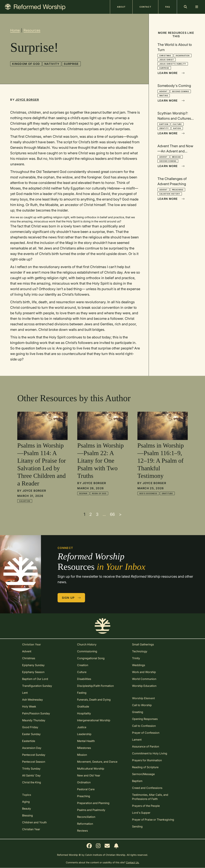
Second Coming (180, 91)
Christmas (165, 56)
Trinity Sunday (31, 769)
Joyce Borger (27, 100)
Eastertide (29, 741)
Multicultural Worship (91, 769)
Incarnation (183, 56)
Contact (145, 7)
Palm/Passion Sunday (36, 713)
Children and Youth (34, 822)
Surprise (71, 64)
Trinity (136, 658)
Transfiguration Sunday (37, 686)
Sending (137, 826)
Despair (83, 493)
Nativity (52, 64)
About (121, 7)
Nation (177, 128)
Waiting (164, 96)
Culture (177, 124)
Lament (137, 740)
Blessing (27, 815)
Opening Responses (145, 719)
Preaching (178, 190)
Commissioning (87, 651)
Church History (87, 644)
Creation (83, 665)
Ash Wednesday (32, 700)
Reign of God (99, 493)
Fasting (82, 693)
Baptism (164, 124)
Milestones (84, 748)
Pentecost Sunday (34, 755)
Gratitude (167, 493)
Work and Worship (144, 672)
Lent (25, 693)
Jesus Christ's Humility (173, 64)
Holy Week (29, 706)
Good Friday (30, 727)
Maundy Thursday (34, 720)
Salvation (25, 501)
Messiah (176, 157)
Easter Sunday (31, 734)
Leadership (84, 734)
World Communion (144, 679)
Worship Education (144, 686)
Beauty (27, 809)
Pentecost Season (34, 762)
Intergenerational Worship (94, 720)
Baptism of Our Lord (35, 679)
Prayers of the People (146, 806)
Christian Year (31, 829)
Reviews (82, 831)
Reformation (85, 824)
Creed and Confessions (147, 788)
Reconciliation (86, 817)
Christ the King (32, 782)
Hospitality (84, 713)
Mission (82, 755)
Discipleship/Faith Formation (95, 686)
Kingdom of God (26, 64)
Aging (26, 802)
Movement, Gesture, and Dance (97, 762)
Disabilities (84, 679)
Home (15, 30)
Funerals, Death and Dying (94, 700)
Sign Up (71, 598)
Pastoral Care (86, 789)
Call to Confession (144, 726)
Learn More (171, 73)
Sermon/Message (143, 774)
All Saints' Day (31, 775)
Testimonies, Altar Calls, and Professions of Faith (150, 797)
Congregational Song (91, 658)
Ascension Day (32, 748)
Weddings (139, 665)
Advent (163, 91)
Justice (82, 727)
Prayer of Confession (146, 733)
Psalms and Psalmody (91, 810)
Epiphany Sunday (33, 665)
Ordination (84, 782)
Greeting (138, 712)
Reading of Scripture (145, 767)
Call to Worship (142, 705)
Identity (164, 128)
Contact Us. (133, 862)
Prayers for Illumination (147, 760)
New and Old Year (89, 775)
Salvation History (170, 194)
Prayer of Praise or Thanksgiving (153, 820)
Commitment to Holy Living (150, 753)
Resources (32, 30)
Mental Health (86, 741)
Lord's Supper (141, 813)
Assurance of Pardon (146, 746)
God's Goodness (148, 493)
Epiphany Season (33, 672)
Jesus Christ (167, 60)
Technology (140, 651)
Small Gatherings (143, 644)
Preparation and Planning (93, 803)
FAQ (168, 7)
